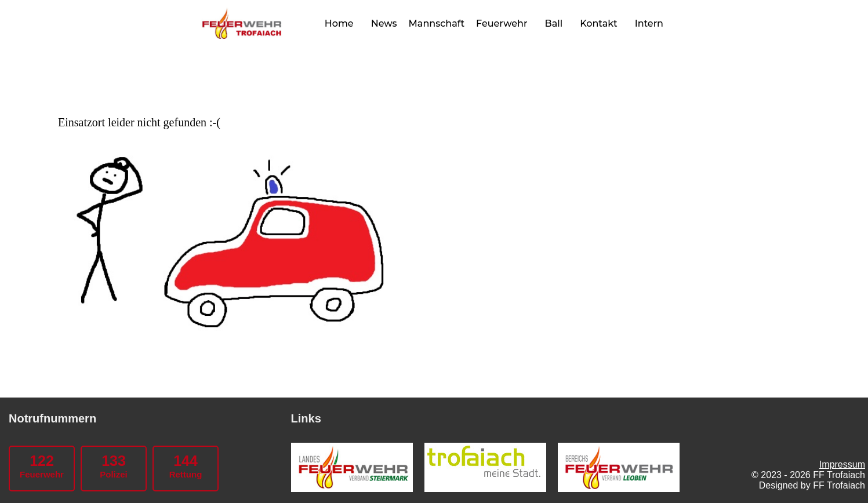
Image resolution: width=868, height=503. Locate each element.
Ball (554, 23)
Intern (649, 23)
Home (339, 23)
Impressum (842, 464)
